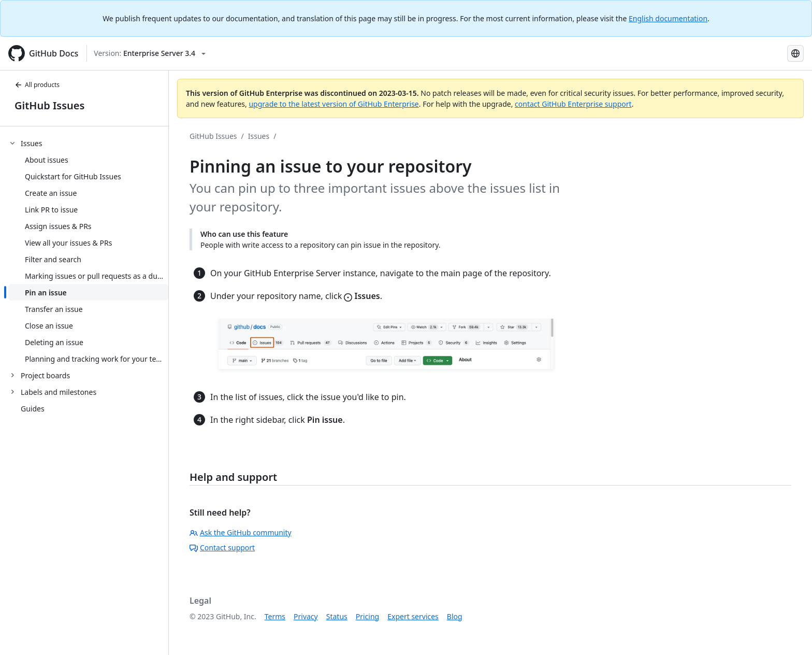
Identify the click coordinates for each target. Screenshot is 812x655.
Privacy (306, 616)
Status (337, 616)
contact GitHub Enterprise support (573, 104)
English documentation (668, 18)
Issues (259, 136)
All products (37, 85)
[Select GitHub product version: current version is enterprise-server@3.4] (150, 53)
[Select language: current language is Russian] (795, 53)
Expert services (413, 616)
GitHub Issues (49, 105)
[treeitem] (88, 251)
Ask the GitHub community (241, 532)
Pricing (367, 616)
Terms (275, 616)
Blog (455, 616)
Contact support (222, 547)
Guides (33, 409)
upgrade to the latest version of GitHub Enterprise (334, 104)
